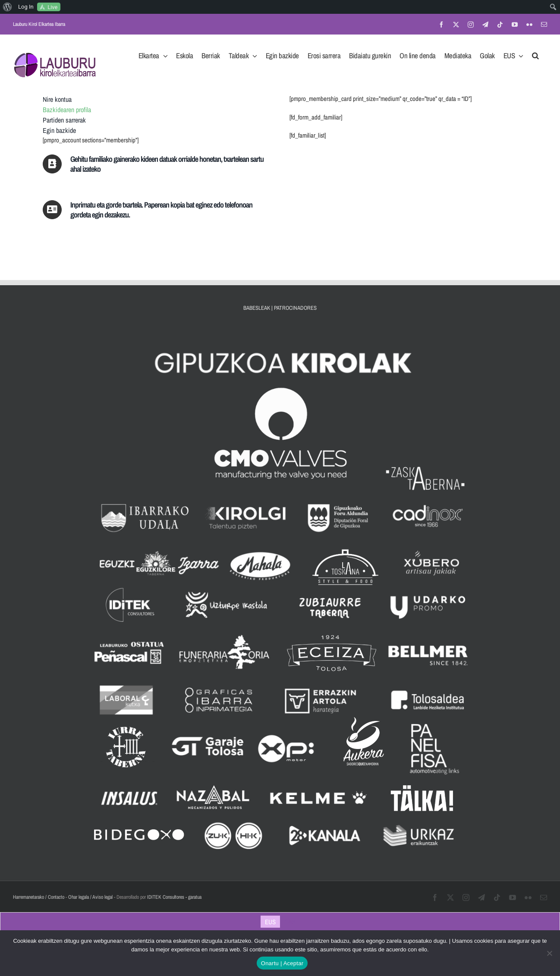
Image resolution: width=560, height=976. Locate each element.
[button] (535, 53)
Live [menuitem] (52, 7)
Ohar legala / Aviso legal (90, 897)
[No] (549, 953)
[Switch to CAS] (290, 922)
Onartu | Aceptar (282, 963)
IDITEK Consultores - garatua (174, 897)
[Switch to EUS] (270, 922)
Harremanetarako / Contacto (39, 897)
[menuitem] (8, 7)
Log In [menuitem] (26, 7)
